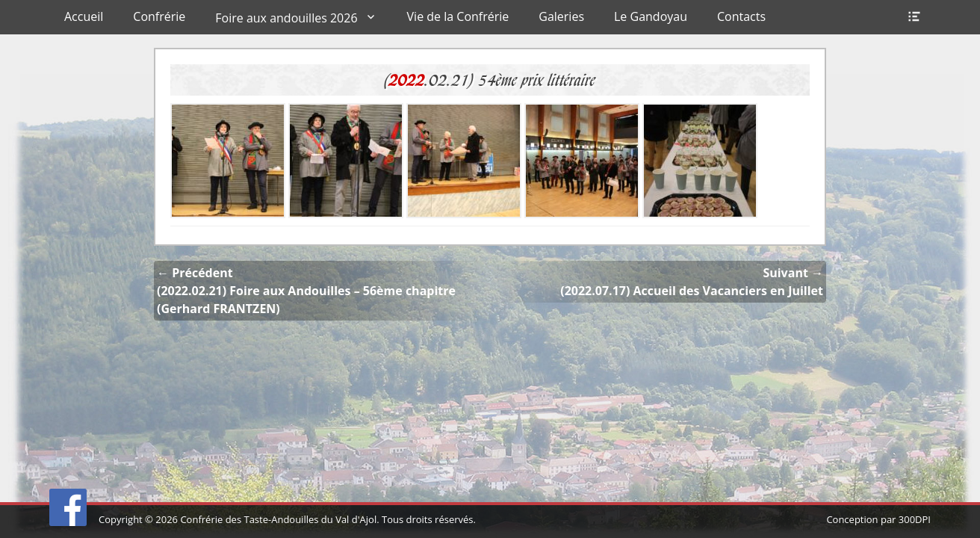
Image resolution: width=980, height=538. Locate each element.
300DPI (915, 519)
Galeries (561, 16)
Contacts (741, 16)
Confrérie (159, 16)
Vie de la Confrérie (458, 16)
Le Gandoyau (651, 16)
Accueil (84, 16)
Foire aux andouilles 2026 (286, 18)
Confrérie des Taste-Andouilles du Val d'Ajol (278, 519)
